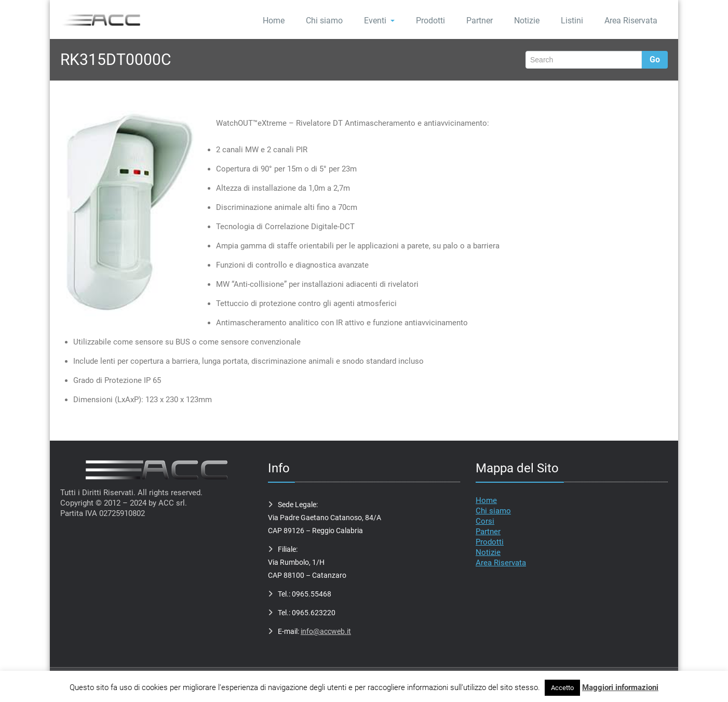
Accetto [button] (562, 688)
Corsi (485, 521)
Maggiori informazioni (620, 687)
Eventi (379, 21)
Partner (480, 21)
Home (274, 21)
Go (655, 59)
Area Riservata (631, 21)
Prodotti (430, 21)
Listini (572, 21)
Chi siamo (324, 21)
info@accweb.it (326, 631)
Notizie (527, 21)
